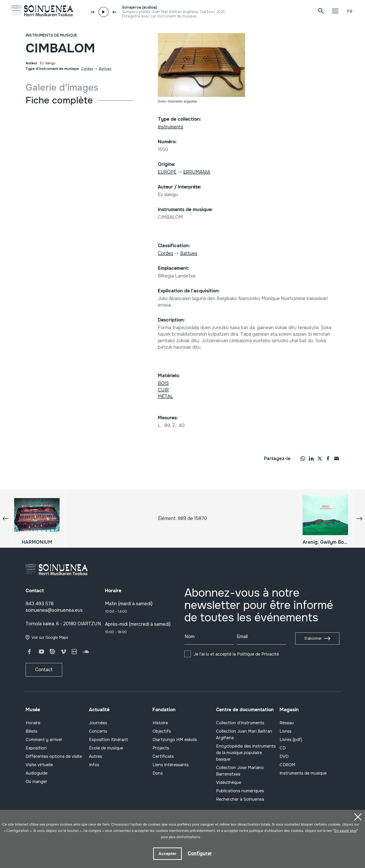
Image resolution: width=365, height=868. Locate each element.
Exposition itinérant (108, 740)
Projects (161, 748)
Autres (95, 756)
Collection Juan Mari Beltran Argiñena (244, 735)
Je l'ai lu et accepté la (236, 654)
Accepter (167, 853)
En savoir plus (345, 830)
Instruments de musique (51, 35)
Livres (286, 731)
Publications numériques (240, 791)
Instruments (171, 127)
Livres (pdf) (291, 740)
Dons (158, 773)
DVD (284, 756)
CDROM (287, 765)
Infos (94, 765)
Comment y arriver (44, 740)
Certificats (163, 756)
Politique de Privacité (258, 654)
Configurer (200, 853)
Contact (44, 670)
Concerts (98, 731)
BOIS (163, 383)
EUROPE (167, 172)
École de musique (106, 748)
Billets (31, 731)
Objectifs (162, 731)
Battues (105, 69)
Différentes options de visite (54, 756)
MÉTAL (166, 396)
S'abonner (313, 638)
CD (283, 748)
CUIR (163, 390)
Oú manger (36, 782)
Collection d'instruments (240, 723)
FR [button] (350, 11)
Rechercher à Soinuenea (240, 799)
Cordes (87, 69)
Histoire (160, 723)
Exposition (36, 748)
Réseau (287, 723)
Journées (98, 723)
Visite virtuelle (39, 765)
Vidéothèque (229, 783)
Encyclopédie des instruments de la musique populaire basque (246, 753)
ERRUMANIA (197, 172)
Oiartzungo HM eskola (175, 740)
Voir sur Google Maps (50, 637)
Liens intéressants (171, 765)
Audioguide (37, 773)
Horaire (33, 723)
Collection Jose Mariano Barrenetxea (240, 771)
